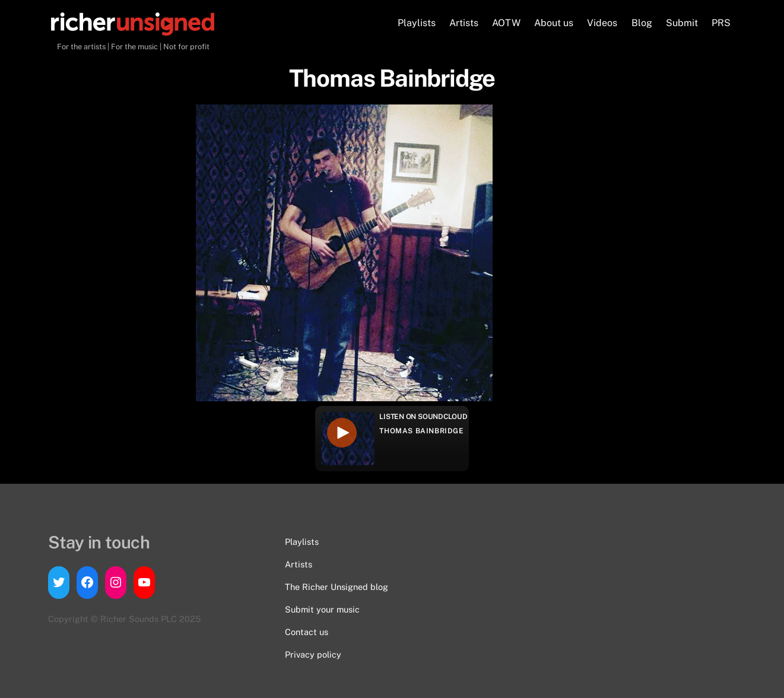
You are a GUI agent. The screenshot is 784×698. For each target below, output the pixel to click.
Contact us (307, 632)
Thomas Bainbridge (421, 431)
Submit (682, 23)
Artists (464, 23)
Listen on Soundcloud (423, 417)
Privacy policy (313, 654)
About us (554, 23)
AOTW (506, 23)
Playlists (417, 23)
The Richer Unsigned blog (337, 587)
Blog (642, 23)
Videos (602, 23)
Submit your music (322, 609)
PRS (721, 23)
